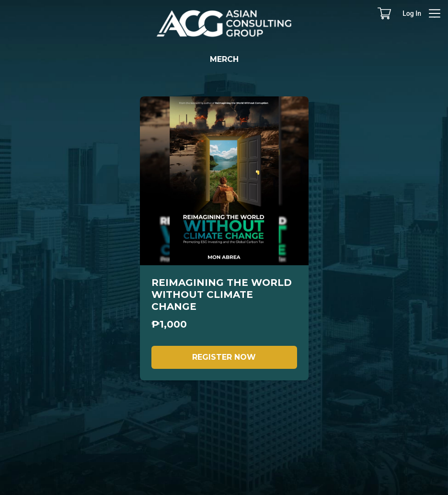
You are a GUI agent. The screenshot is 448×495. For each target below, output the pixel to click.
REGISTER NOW (224, 357)
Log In (412, 13)
